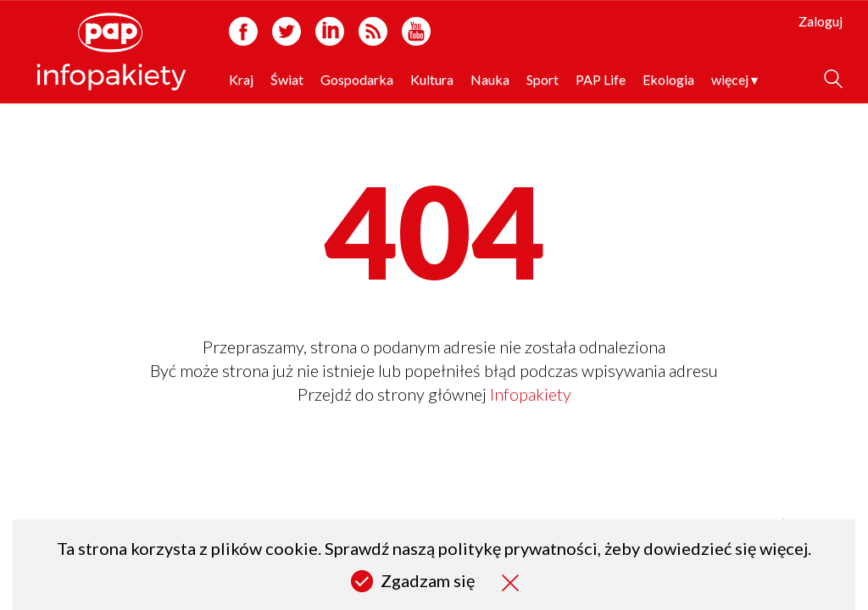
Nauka (490, 79)
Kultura (432, 79)
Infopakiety (531, 394)
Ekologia (668, 79)
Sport (542, 79)
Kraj (241, 79)
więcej (734, 79)
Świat (287, 79)
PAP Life (601, 79)
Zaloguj (821, 21)
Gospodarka (357, 79)
